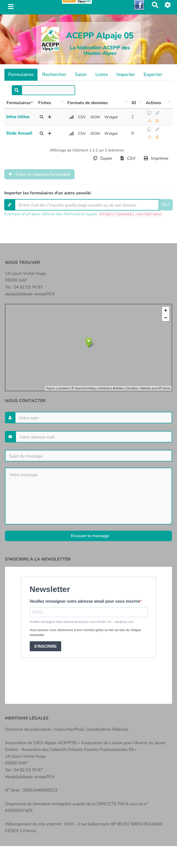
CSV (82, 117)
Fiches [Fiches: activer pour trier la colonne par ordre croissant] (45, 103)
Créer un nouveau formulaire (39, 174)
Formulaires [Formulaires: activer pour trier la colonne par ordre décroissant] (18, 103)
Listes (102, 74)
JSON (95, 117)
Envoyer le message (89, 536)
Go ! (166, 204)
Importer (126, 74)
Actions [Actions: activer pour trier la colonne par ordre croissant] (153, 103)
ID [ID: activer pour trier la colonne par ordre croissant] (134, 103)
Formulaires (21, 74)
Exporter (153, 74)
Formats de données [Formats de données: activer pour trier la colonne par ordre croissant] (88, 103)
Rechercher (54, 74)
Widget (111, 117)
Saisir (81, 74)
